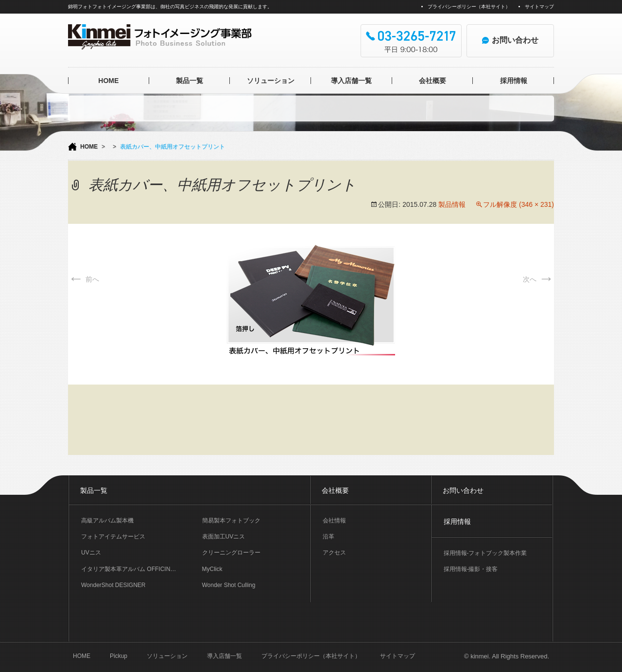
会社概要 (432, 81)
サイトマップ (539, 7)
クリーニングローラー (231, 553)
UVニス (91, 553)
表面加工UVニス (224, 537)
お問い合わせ (463, 490)
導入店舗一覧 (351, 81)
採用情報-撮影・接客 (471, 569)
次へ (538, 279)
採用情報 (514, 81)
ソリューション (271, 81)
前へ (84, 279)
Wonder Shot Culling (229, 585)
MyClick (212, 569)
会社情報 (334, 521)
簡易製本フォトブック (231, 521)
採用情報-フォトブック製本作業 (485, 553)
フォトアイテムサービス (113, 537)
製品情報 (452, 204)
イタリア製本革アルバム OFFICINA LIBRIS (136, 569)
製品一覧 (190, 81)
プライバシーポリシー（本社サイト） (469, 7)
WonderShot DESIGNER (113, 585)
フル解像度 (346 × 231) (518, 204)
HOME (108, 81)
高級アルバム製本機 (107, 521)
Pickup (119, 656)
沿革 (328, 537)
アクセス (334, 553)
